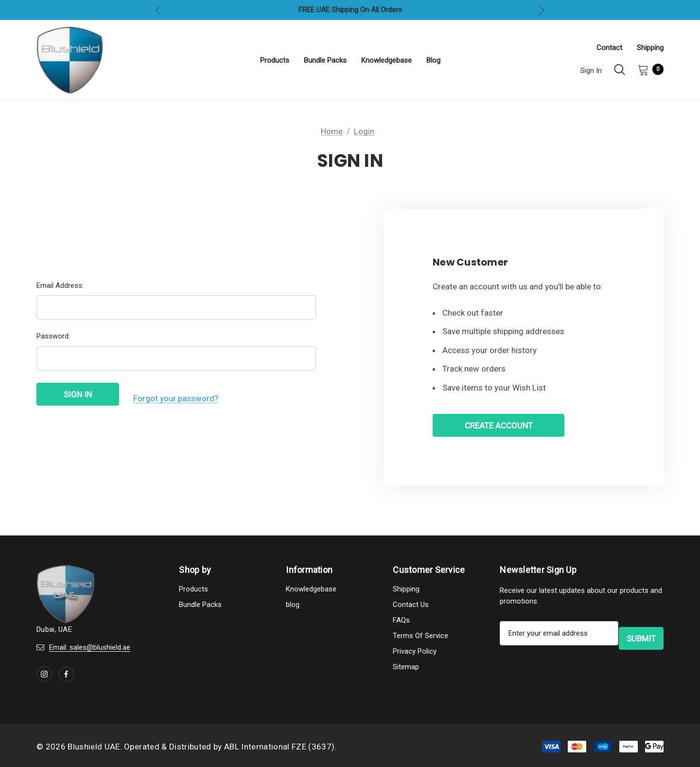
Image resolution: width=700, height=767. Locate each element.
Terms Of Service (420, 638)
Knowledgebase (311, 591)
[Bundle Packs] (325, 60)
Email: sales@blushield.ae (90, 650)
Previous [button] (158, 10)
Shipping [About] (650, 48)
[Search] (620, 70)
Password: (53, 340)
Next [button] (542, 10)
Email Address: (60, 289)
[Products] (275, 60)
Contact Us (411, 607)
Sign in (591, 71)
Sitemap (406, 669)
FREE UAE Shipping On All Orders (350, 10)
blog (293, 607)
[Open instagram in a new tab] (44, 677)
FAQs (401, 623)
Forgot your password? (176, 399)
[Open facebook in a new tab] (66, 677)
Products (193, 591)
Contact (609, 48)
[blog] (433, 60)
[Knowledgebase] (386, 60)
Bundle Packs (200, 607)
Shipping (406, 591)
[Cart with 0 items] (647, 70)
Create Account (499, 427)
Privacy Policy (415, 654)
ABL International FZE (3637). (280, 749)
